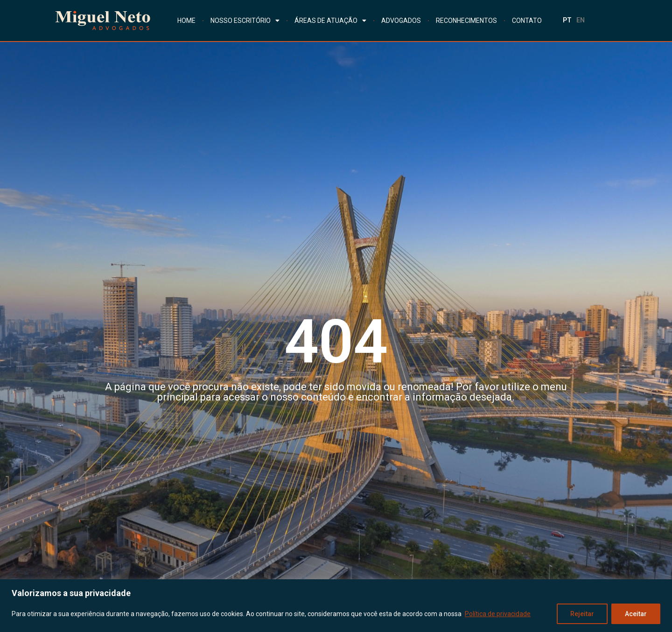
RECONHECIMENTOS (466, 21)
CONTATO (527, 21)
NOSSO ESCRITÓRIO (245, 21)
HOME (186, 21)
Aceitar (636, 614)
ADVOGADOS (401, 21)
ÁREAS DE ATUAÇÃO (330, 21)
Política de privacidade (498, 614)
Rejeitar (582, 614)
